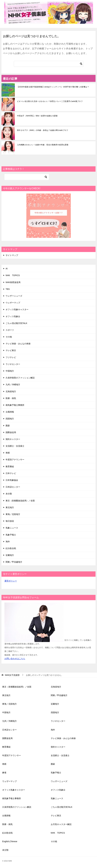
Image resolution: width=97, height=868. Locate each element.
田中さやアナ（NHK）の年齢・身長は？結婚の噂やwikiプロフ (43, 130)
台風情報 (10, 412)
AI (7, 269)
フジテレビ (11, 357)
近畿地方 (10, 555)
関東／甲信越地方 (14, 562)
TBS (8, 289)
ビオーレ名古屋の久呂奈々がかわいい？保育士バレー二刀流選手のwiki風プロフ (50, 101)
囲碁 (8, 426)
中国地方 (10, 371)
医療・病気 (11, 398)
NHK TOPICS (13, 275)
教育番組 (10, 466)
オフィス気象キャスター (17, 309)
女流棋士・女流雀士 (15, 446)
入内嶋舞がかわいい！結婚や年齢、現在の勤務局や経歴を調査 (43, 145)
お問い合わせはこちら (15, 659)
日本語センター (13, 487)
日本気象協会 (12, 480)
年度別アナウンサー (15, 460)
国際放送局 (11, 432)
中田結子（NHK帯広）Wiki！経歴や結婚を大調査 (37, 116)
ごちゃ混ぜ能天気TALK (16, 323)
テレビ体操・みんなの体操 (18, 344)
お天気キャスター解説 (61, 824)
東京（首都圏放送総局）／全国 (20, 501)
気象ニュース (12, 528)
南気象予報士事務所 (15, 405)
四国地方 (10, 419)
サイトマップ (12, 255)
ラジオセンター (13, 364)
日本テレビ (11, 473)
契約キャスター (13, 439)
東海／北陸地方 (13, 514)
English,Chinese (10, 841)
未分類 (9, 494)
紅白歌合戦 (11, 548)
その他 (9, 337)
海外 (8, 542)
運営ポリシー (11, 581)
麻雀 (4, 773)
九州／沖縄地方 (13, 385)
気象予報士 (11, 535)
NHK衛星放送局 (13, 282)
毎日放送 (10, 521)
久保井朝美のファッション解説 (20, 378)
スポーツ (10, 330)
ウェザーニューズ (14, 296)
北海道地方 (11, 391)
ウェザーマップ (13, 303)
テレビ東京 (11, 350)
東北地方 (10, 507)
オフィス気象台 (13, 316)
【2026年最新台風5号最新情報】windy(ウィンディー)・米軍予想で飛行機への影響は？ (53, 87)
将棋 (8, 453)
